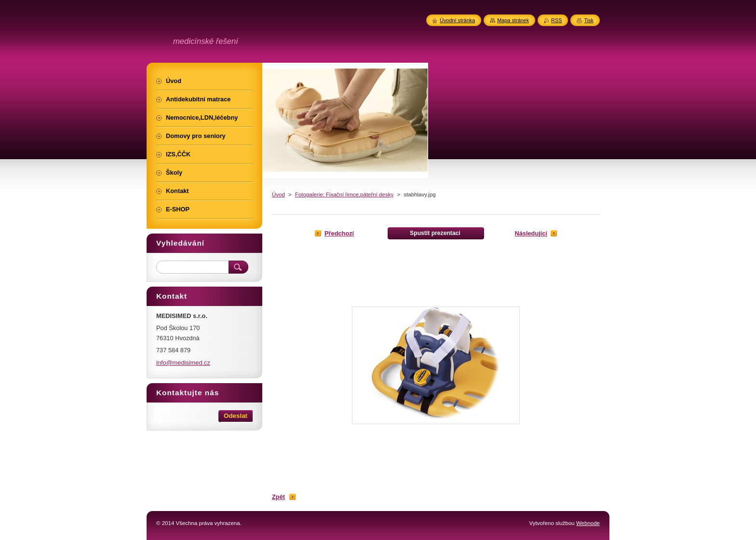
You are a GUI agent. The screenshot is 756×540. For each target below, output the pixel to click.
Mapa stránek (513, 20)
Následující (531, 233)
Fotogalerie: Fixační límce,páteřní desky (344, 194)
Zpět (278, 497)
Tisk (589, 20)
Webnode (588, 523)
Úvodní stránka (457, 20)
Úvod (278, 194)
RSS (556, 20)
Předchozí (339, 233)
